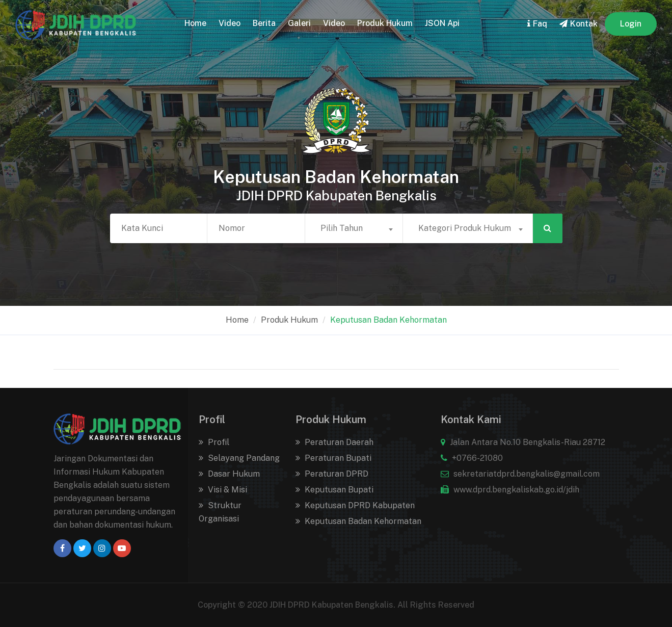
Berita (264, 23)
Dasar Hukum (229, 474)
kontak (579, 24)
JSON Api (442, 23)
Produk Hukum (385, 23)
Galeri (299, 23)
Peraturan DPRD (332, 474)
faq (537, 24)
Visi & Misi (223, 490)
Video (230, 23)
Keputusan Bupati (334, 490)
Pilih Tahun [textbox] (342, 228)
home (195, 23)
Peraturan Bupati (333, 458)
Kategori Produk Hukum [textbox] (465, 228)
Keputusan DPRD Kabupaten (355, 505)
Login (631, 24)
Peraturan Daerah (334, 442)
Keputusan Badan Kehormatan (388, 320)
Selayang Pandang (239, 458)
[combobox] (354, 228)
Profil (214, 442)
